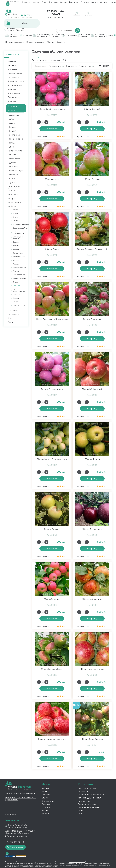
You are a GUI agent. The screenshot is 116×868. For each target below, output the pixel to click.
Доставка (53, 3)
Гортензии (13, 69)
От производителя (19, 290)
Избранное (77, 15)
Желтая (16, 242)
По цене (70, 66)
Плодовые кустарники (89, 807)
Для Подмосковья (18, 232)
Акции (95, 3)
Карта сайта (11, 814)
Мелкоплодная (19, 275)
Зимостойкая (18, 253)
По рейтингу (85, 66)
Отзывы (104, 3)
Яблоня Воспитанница (52, 389)
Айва (12, 119)
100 (108, 66)
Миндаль (14, 167)
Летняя (16, 271)
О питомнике (48, 801)
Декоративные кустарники (91, 795)
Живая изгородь (16, 81)
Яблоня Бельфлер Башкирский (92, 249)
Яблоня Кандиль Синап (52, 669)
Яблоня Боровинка (92, 319)
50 (104, 66)
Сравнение (88, 15)
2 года (15, 210)
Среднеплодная (19, 306)
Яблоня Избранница (92, 599)
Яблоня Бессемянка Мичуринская (52, 319)
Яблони (13, 206)
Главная (26, 3)
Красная (16, 264)
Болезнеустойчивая (21, 224)
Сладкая (16, 302)
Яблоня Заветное (52, 599)
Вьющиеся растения (88, 788)
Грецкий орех (16, 139)
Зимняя (16, 249)
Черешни (14, 195)
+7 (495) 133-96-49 (56, 12)
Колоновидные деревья (89, 798)
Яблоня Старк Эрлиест (92, 739)
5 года (15, 221)
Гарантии (74, 3)
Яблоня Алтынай (92, 109)
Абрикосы (14, 115)
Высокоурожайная (20, 228)
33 (100, 66)
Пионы (11, 322)
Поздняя (16, 295)
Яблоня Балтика (92, 179)
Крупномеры (14, 93)
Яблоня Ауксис (52, 179)
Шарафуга (14, 199)
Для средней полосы (18, 238)
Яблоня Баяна (52, 249)
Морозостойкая (19, 278)
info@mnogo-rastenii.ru (16, 836)
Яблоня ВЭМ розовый (92, 389)
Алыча (12, 123)
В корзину (52, 129)
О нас (44, 3)
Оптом (15, 282)
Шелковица (15, 203)
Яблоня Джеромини (92, 529)
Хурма (12, 183)
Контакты (46, 814)
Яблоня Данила (92, 459)
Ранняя (16, 298)
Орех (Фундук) (16, 171)
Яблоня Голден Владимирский (52, 459)
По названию (55, 66)
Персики (14, 175)
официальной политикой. (77, 862)
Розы (10, 318)
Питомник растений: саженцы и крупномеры (21, 799)
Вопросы (85, 3)
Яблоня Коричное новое (92, 669)
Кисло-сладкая (19, 257)
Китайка (16, 260)
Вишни (13, 127)
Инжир (13, 155)
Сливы (12, 179)
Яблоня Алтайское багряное (52, 109)
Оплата (64, 3)
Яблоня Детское (52, 529)
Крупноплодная (19, 268)
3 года (15, 213)
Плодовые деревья (87, 804)
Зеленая (16, 246)
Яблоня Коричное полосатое (52, 739)
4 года (15, 217)
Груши (12, 143)
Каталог (36, 3)
